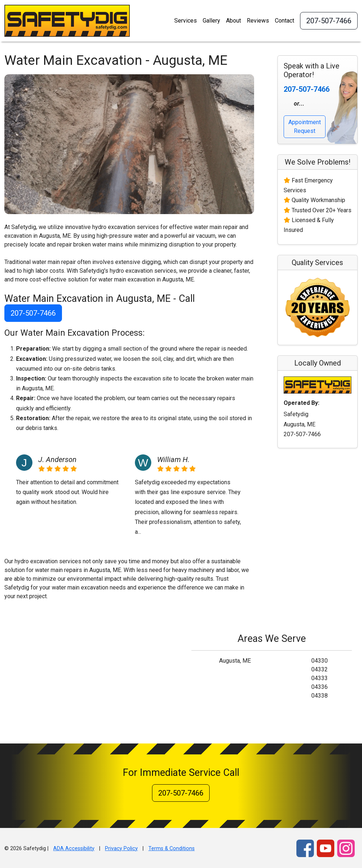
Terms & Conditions (172, 849)
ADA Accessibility (74, 849)
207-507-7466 (329, 21)
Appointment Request (305, 127)
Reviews (258, 21)
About (233, 21)
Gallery (211, 21)
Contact (285, 21)
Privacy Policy (121, 849)
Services (186, 21)
